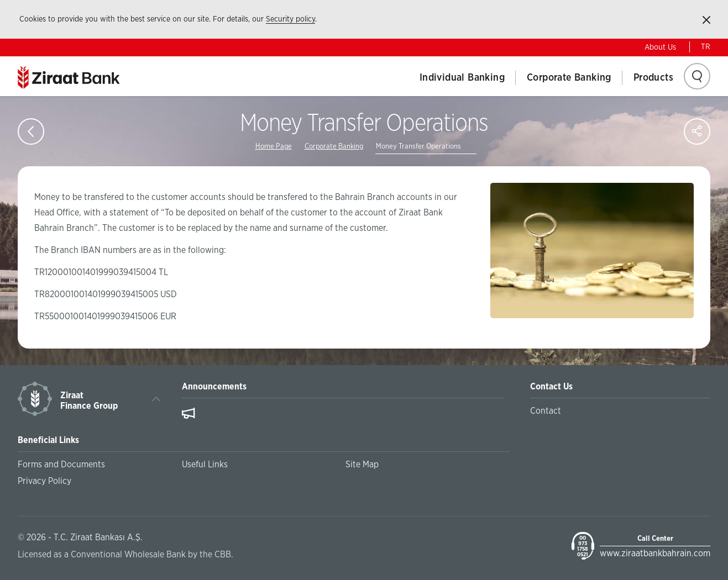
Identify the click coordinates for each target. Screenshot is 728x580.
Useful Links (205, 465)
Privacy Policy (44, 481)
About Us (660, 48)
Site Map (362, 465)
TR (706, 47)
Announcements (214, 387)
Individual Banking (462, 78)
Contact (546, 411)
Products (653, 78)
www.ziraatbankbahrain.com (655, 553)
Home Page (274, 147)
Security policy (290, 19)
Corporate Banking (569, 78)
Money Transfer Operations (418, 147)
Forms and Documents (61, 465)
